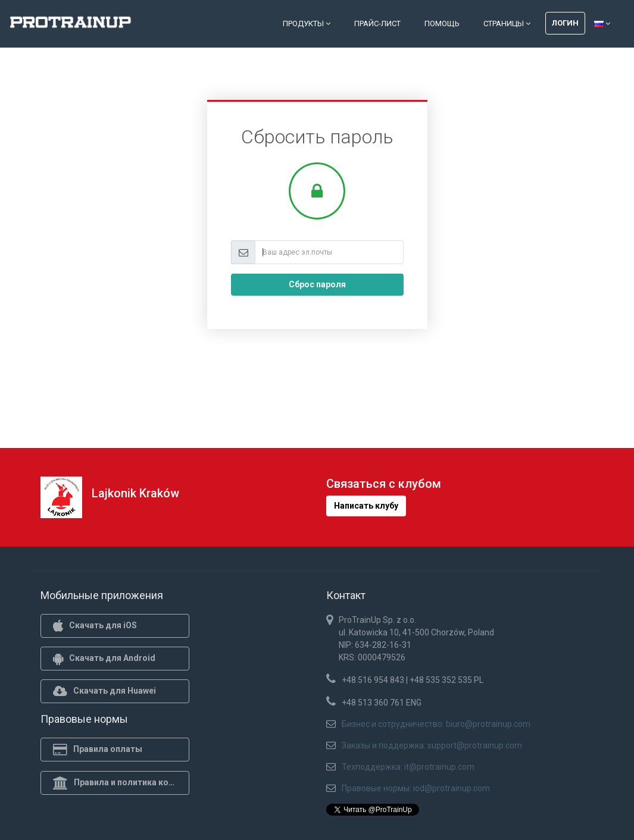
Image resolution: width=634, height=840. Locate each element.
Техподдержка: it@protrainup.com (408, 767)
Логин (565, 23)
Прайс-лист (377, 23)
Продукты (307, 23)
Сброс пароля (317, 284)
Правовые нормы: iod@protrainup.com (416, 788)
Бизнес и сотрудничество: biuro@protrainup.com (436, 724)
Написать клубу (366, 506)
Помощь (442, 23)
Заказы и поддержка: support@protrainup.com (432, 745)
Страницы (507, 23)
